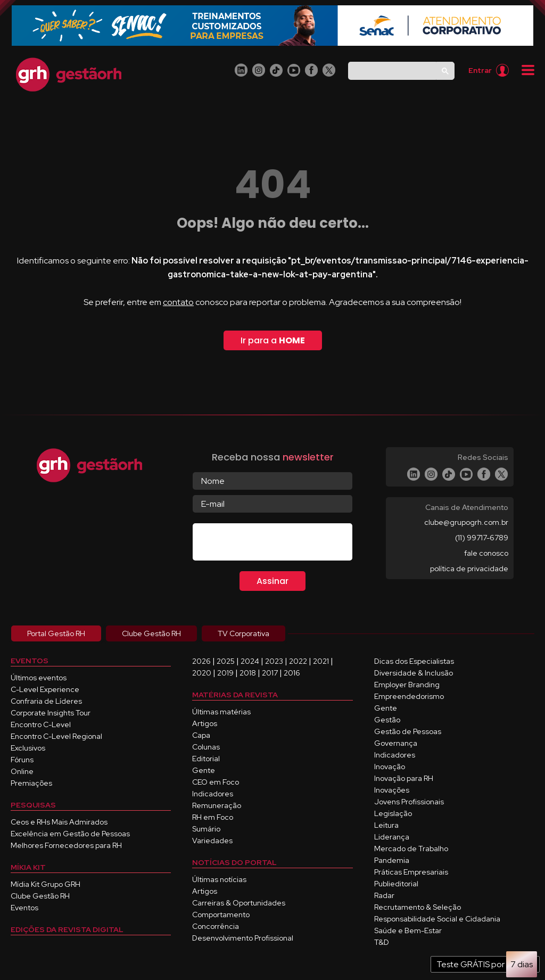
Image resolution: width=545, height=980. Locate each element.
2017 (270, 673)
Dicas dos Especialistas (414, 661)
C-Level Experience (45, 689)
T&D (382, 942)
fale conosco (486, 553)
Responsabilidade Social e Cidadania (437, 919)
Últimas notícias (219, 879)
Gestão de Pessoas (408, 731)
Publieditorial (396, 884)
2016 (292, 673)
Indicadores (213, 794)
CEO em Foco (216, 782)
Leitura (386, 825)
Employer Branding (407, 685)
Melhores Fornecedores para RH (66, 845)
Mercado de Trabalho (411, 849)
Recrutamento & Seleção (418, 907)
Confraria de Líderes (46, 701)
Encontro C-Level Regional (56, 736)
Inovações (392, 790)
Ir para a (273, 340)
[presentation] (274, 544)
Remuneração (217, 805)
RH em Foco (213, 817)
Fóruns (22, 760)
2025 (226, 661)
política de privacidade (469, 569)
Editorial (206, 759)
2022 (298, 661)
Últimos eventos (39, 678)
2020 (202, 673)
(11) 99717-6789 (482, 538)
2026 (201, 661)
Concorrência (216, 926)
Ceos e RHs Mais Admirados (59, 822)
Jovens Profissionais (409, 802)
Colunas (206, 747)
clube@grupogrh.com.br (466, 522)
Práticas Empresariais (411, 872)
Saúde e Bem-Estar (408, 930)
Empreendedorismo (409, 696)
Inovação (390, 767)
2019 (225, 673)
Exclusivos (28, 748)
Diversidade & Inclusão (414, 673)
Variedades (212, 841)
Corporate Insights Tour (51, 713)
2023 (274, 661)
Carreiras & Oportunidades (239, 903)
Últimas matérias (221, 712)
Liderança (392, 837)
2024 (250, 661)
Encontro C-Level (41, 724)
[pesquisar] (391, 70)
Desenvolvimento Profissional (243, 938)
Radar (384, 895)
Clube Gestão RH (40, 896)
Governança (396, 743)
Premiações (31, 783)
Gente (204, 770)
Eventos (24, 908)
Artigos (205, 723)
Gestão (387, 720)
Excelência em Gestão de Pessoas (70, 834)
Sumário (206, 829)
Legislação (393, 813)
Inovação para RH (404, 778)
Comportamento (221, 915)
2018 (248, 673)
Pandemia (392, 860)
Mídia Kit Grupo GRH (46, 884)
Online (22, 771)
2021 (321, 661)
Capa (201, 735)
